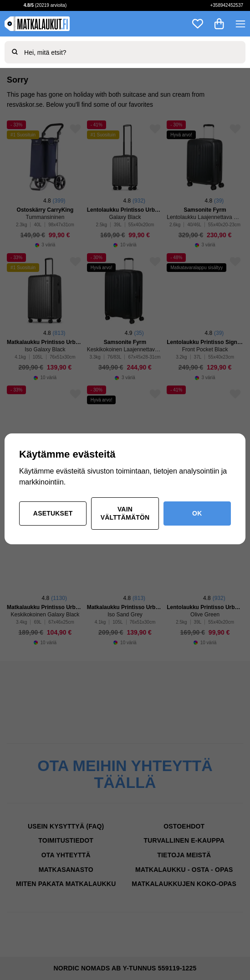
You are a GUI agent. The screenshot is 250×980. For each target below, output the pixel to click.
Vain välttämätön (125, 513)
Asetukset (53, 513)
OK (197, 513)
